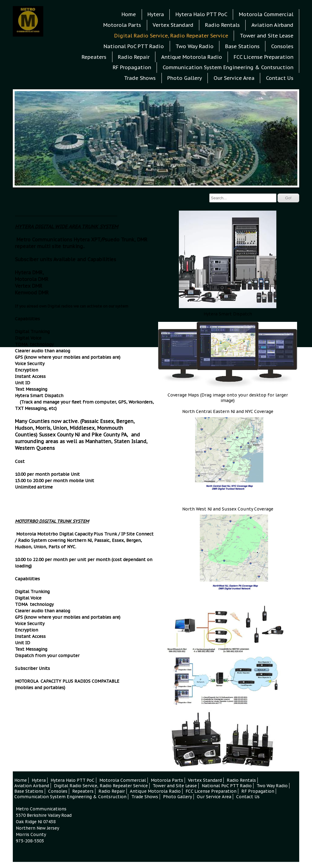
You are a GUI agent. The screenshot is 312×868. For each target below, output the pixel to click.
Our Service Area (234, 78)
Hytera (156, 14)
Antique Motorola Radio (192, 57)
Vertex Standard (173, 25)
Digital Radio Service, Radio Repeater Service (171, 36)
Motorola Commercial (266, 14)
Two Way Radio (195, 46)
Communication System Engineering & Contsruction (228, 67)
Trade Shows (140, 78)
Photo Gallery (185, 78)
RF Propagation (132, 67)
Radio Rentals (222, 25)
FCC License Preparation (264, 57)
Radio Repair (134, 57)
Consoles (282, 46)
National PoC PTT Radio (134, 46)
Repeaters (94, 57)
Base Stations (242, 46)
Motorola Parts (122, 25)
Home (129, 14)
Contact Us (280, 78)
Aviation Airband (272, 25)
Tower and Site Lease (267, 36)
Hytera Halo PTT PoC (201, 14)
